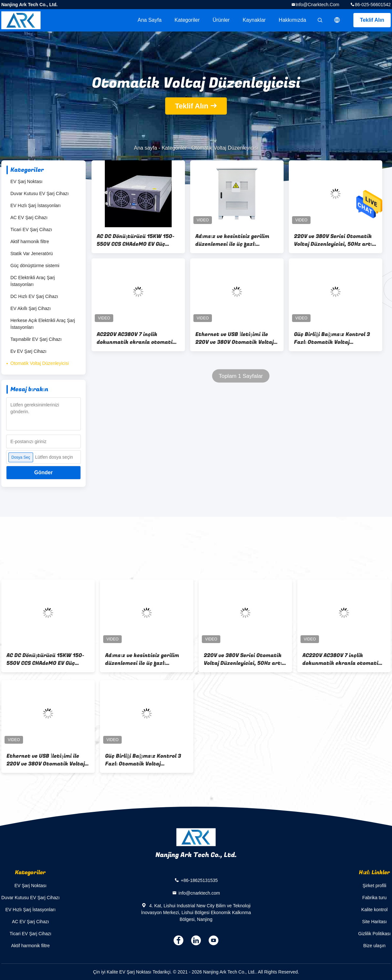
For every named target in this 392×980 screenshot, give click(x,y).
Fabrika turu (374, 898)
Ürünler (221, 20)
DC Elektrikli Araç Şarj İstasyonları (33, 281)
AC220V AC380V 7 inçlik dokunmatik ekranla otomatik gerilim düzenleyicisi (136, 338)
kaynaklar (254, 20)
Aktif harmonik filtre (30, 242)
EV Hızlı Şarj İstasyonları (36, 205)
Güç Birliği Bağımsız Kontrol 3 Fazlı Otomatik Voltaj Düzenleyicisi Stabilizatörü (332, 338)
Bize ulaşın (374, 946)
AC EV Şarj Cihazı (29, 217)
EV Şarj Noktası (26, 181)
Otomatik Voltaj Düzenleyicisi (40, 363)
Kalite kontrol (374, 910)
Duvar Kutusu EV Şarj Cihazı (40, 193)
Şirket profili (374, 886)
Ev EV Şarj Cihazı (28, 351)
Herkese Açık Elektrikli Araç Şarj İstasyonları (43, 324)
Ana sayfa (150, 20)
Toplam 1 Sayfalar (241, 376)
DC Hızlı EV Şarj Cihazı (34, 296)
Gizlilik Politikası (374, 934)
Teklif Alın (372, 20)
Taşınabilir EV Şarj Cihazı (36, 339)
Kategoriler (187, 20)
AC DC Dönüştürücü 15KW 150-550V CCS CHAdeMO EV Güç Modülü (136, 240)
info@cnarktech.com (318, 5)
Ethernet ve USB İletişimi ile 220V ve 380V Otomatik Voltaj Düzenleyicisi (234, 338)
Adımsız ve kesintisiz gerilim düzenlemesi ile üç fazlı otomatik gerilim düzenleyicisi (235, 240)
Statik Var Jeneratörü (31, 254)
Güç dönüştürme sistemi (35, 266)
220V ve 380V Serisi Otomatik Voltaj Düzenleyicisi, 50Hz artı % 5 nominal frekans (333, 240)
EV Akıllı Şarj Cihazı (31, 308)
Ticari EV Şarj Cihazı (31, 229)
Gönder (44, 472)
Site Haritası (374, 922)
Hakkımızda (292, 20)
